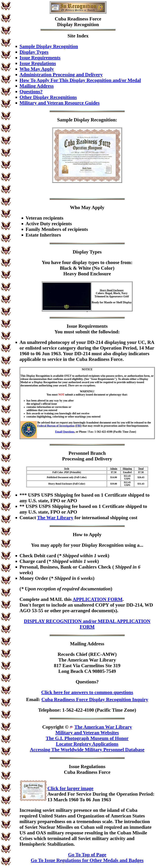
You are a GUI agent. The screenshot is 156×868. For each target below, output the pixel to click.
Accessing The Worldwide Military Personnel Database (87, 749)
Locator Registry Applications (87, 744)
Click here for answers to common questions (87, 692)
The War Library (55, 518)
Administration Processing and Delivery (61, 75)
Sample (65, 120)
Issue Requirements (40, 58)
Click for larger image (70, 788)
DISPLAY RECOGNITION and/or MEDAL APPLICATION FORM (87, 624)
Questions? (31, 91)
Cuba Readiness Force (78, 19)
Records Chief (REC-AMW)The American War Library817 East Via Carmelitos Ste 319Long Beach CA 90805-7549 (87, 663)
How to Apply (87, 534)
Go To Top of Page (87, 855)
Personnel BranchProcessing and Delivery (87, 456)
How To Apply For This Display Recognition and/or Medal (80, 80)
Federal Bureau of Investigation (56, 426)
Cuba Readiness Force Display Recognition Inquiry (95, 699)
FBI (78, 426)
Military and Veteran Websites (87, 733)
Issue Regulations (38, 63)
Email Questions (65, 432)
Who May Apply (37, 69)
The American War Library (103, 727)
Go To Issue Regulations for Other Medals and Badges (87, 860)
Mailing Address (37, 86)
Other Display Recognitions (48, 97)
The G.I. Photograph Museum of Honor (87, 738)
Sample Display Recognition (49, 46)
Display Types (34, 52)
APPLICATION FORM (97, 599)
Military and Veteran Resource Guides (60, 103)
